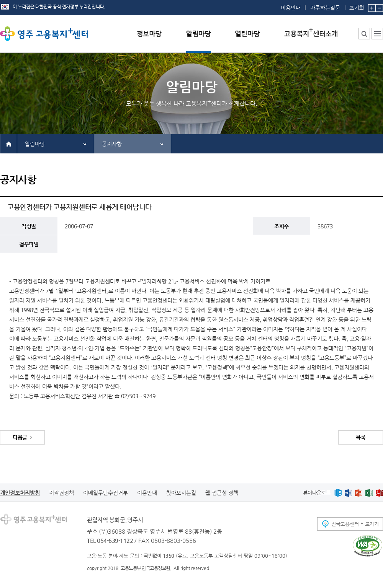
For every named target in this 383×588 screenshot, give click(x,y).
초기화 (357, 5)
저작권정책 (61, 493)
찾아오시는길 (181, 493)
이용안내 (291, 8)
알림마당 (35, 144)
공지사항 (112, 144)
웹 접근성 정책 (222, 493)
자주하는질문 (325, 8)
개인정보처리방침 (20, 493)
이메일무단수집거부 (106, 493)
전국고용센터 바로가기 (355, 524)
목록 (361, 437)
